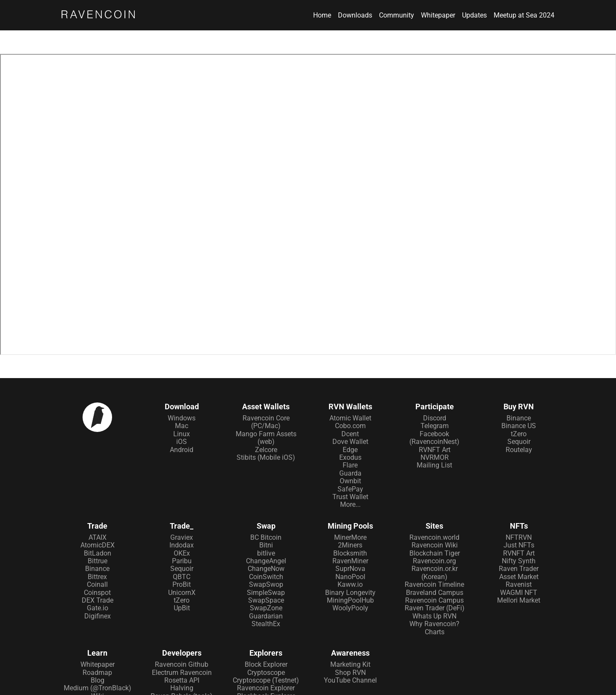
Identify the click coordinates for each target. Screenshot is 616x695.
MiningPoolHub (350, 600)
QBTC (182, 577)
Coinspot (97, 593)
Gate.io (98, 608)
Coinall (97, 584)
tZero (519, 434)
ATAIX (98, 537)
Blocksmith (350, 553)
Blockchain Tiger (435, 553)
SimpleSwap (266, 593)
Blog (98, 680)
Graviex (182, 537)
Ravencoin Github (182, 664)
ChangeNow (266, 569)
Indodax (182, 545)
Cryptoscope (266, 673)
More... (350, 504)
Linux (182, 434)
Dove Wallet (350, 442)
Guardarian (266, 616)
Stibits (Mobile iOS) (266, 457)
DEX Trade (98, 600)
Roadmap (97, 673)
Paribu (182, 561)
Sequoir (519, 442)
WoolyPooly (350, 608)
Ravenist (519, 584)
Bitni (266, 545)
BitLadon (98, 553)
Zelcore (266, 450)
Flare (350, 465)
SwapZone (266, 608)
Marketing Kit (350, 664)
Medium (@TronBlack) (98, 688)
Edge (350, 450)
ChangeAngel (266, 561)
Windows (182, 418)
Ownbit (350, 481)
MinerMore (350, 537)
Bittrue (98, 561)
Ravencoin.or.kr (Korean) (435, 572)
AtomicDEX (98, 545)
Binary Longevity (350, 593)
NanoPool (350, 577)
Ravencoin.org (434, 561)
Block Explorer (266, 664)
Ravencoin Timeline (434, 584)
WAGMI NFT (519, 593)
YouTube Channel (350, 680)
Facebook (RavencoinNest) (434, 438)
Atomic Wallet (350, 418)
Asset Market (519, 577)
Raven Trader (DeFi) (435, 608)
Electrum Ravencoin (182, 673)
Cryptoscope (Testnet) (266, 680)
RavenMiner (350, 561)
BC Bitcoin (266, 537)
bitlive (266, 553)
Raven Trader (519, 569)
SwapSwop (266, 584)
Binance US (519, 426)
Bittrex (97, 577)
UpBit (182, 608)
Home (322, 15)
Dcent (350, 434)
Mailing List (434, 465)
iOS (182, 442)
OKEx (182, 553)
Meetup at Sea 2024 (524, 15)
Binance (519, 418)
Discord (435, 418)
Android (182, 450)
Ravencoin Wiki (435, 545)
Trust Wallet (350, 497)
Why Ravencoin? (434, 624)
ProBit (182, 584)
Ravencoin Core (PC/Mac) (266, 422)
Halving (182, 688)
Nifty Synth (519, 561)
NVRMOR (435, 457)
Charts (435, 632)
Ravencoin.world (434, 537)
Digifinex (98, 616)
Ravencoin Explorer (266, 688)
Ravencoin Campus (434, 600)
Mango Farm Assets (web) (266, 438)
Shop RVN (350, 673)
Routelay (519, 450)
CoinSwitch (266, 577)
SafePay (350, 489)
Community (397, 15)
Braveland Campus (435, 593)
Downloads (355, 15)
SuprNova (350, 569)
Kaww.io (350, 584)
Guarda (350, 473)
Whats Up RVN (434, 616)
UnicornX (182, 593)
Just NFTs (519, 545)
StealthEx (266, 624)
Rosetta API (182, 680)
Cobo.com (350, 426)
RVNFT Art (435, 450)
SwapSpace (266, 600)
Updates (474, 15)
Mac (182, 426)
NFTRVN (519, 537)
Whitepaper (438, 15)
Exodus (350, 457)
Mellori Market (519, 600)
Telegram (435, 426)
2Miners (350, 545)
